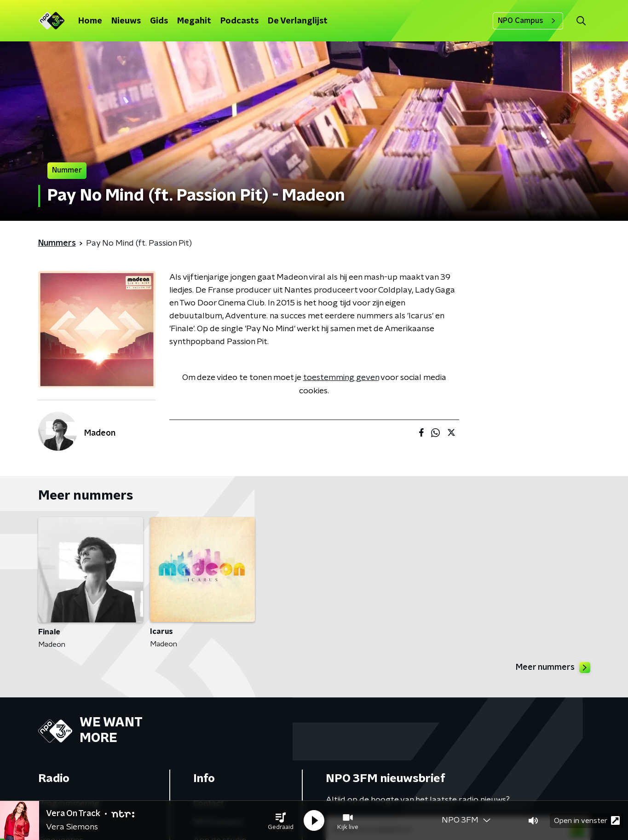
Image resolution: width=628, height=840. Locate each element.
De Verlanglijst (298, 21)
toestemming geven (341, 378)
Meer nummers (553, 667)
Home (90, 21)
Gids (159, 21)
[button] (281, 821)
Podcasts (239, 21)
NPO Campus (528, 21)
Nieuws (126, 21)
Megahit (194, 21)
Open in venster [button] (587, 820)
